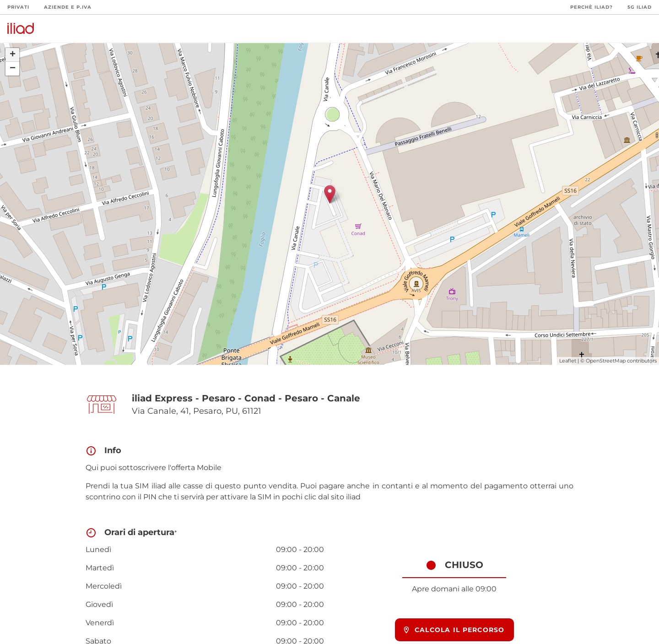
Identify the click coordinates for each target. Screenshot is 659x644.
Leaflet (568, 361)
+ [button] (13, 55)
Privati (18, 7)
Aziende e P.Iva (68, 7)
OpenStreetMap (606, 361)
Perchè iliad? (591, 7)
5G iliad (640, 7)
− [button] (13, 69)
